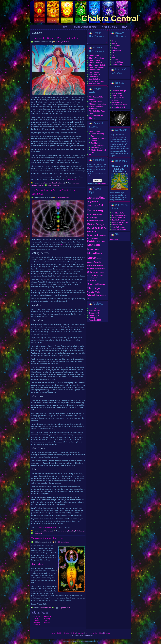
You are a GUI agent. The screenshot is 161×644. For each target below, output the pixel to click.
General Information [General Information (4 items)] (94, 234)
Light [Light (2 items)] (98, 241)
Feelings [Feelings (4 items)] (98, 228)
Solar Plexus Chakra (97, 82)
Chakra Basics (95, 60)
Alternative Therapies (119, 91)
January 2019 (94, 313)
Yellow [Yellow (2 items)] (103, 296)
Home (64, 27)
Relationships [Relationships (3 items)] (98, 269)
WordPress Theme (82, 642)
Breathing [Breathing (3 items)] (97, 214)
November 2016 (95, 320)
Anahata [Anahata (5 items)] (93, 206)
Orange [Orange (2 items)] (90, 262)
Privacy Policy (117, 64)
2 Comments (38, 533)
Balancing (34, 185)
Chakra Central (110, 18)
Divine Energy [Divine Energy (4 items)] (96, 224)
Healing (114, 48)
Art (113, 53)
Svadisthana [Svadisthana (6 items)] (96, 285)
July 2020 (93, 308)
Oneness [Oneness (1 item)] (100, 259)
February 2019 (94, 311)
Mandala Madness (118, 220)
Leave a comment (53, 185)
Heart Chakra (94, 72)
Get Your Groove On (119, 215)
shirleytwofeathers (64, 42)
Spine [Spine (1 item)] (94, 278)
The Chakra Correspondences (98, 144)
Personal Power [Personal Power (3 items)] (95, 266)
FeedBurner (102, 183)
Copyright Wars (117, 62)
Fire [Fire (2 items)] (105, 228)
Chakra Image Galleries (98, 65)
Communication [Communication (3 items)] (95, 221)
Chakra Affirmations (97, 58)
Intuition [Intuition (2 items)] (96, 239)
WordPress (72, 642)
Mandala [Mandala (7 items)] (94, 245)
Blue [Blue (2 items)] (89, 215)
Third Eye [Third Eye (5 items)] (94, 289)
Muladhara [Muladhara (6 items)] (95, 254)
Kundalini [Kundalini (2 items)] (91, 241)
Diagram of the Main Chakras (98, 140)
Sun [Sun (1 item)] (97, 278)
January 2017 (94, 318)
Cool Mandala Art (118, 213)
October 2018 (94, 315)
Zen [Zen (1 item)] (88, 299)
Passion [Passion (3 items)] (98, 262)
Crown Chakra (94, 70)
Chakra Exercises (45, 183)
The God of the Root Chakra (97, 112)
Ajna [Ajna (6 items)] (101, 198)
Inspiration (80, 633)
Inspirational (116, 50)
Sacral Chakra (94, 79)
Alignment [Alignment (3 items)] (93, 202)
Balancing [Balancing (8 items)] (95, 210)
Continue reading (72, 179)
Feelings (41, 185)
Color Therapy (117, 93)
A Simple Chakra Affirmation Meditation (97, 103)
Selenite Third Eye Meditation (96, 108)
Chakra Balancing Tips (97, 135)
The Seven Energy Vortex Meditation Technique (53, 192)
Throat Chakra (94, 84)
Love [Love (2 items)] (103, 241)
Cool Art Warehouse (119, 229)
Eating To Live (117, 96)
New (124, 27)
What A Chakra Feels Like (99, 151)
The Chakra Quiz (97, 148)
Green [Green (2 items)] (104, 236)
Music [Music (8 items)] (92, 258)
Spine (69, 608)
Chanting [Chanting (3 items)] (92, 218)
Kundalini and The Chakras (96, 117)
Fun (113, 55)
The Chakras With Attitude (96, 98)
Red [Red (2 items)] (89, 269)
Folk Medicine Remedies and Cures (119, 104)
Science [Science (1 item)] (102, 273)
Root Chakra (94, 77)
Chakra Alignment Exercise (47, 538)
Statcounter (114, 239)
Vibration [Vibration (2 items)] (91, 292)
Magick (114, 43)
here (63, 244)
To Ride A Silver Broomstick (46, 527)
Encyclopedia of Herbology (117, 99)
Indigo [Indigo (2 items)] (90, 239)
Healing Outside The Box (85, 27)
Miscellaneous (94, 75)
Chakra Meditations (57, 183)
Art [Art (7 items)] (101, 206)
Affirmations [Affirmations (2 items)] (93, 198)
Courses (91, 633)
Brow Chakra (94, 56)
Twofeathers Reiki (118, 107)
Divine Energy (79, 531)
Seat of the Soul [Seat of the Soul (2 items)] (94, 275)
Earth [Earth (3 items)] (90, 228)
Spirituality (115, 46)
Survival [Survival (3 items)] (92, 281)
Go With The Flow (118, 218)
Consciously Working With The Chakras (55, 38)
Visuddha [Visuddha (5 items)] (93, 296)
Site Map (115, 60)
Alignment (76, 183)
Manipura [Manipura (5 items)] (93, 249)
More (113, 57)
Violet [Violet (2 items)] (98, 292)
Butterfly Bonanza (118, 227)
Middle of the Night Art (120, 222)
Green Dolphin (117, 225)
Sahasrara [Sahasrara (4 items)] (93, 272)
